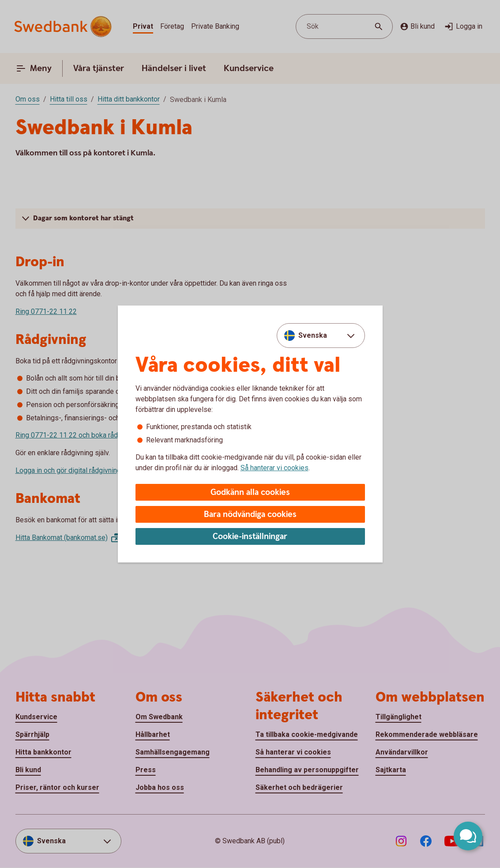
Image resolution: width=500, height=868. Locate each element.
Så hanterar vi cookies (274, 468)
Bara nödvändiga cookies (250, 515)
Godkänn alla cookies (250, 492)
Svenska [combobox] (313, 335)
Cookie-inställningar (250, 537)
